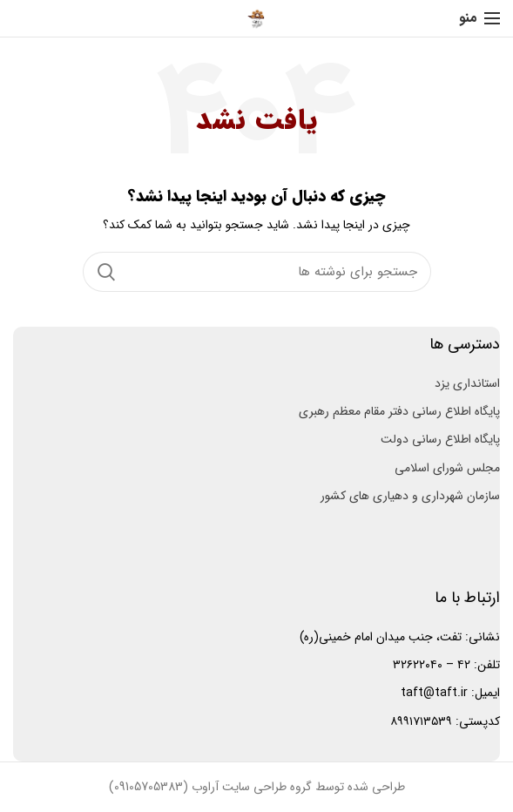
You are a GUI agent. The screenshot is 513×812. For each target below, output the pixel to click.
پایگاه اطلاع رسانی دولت (440, 439)
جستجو (106, 272)
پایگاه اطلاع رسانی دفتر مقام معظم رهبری (399, 411)
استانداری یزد (467, 383)
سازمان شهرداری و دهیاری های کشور (410, 496)
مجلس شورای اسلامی (447, 468)
